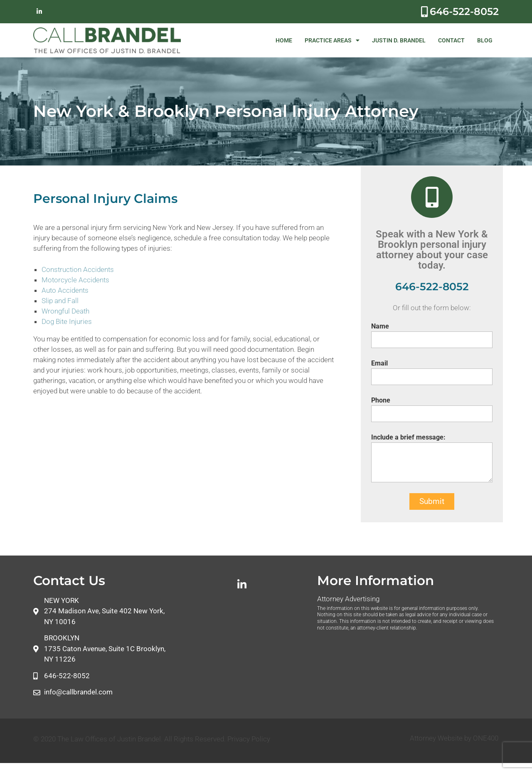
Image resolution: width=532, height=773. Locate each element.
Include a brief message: (408, 437)
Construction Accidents (78, 269)
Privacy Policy (249, 739)
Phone (381, 400)
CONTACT (451, 40)
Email (379, 363)
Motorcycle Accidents (75, 280)
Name (380, 326)
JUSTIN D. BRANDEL (399, 40)
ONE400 (486, 738)
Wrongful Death (65, 311)
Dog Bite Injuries (67, 321)
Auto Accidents (65, 290)
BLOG (485, 40)
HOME (284, 40)
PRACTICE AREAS (332, 40)
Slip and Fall (60, 301)
